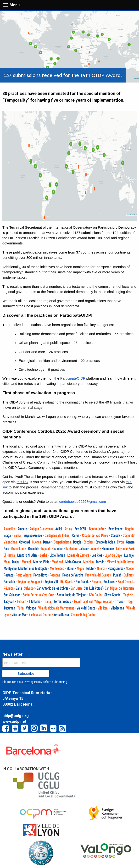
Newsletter (13, 654)
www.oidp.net (14, 721)
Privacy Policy (33, 682)
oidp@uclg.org (16, 716)
